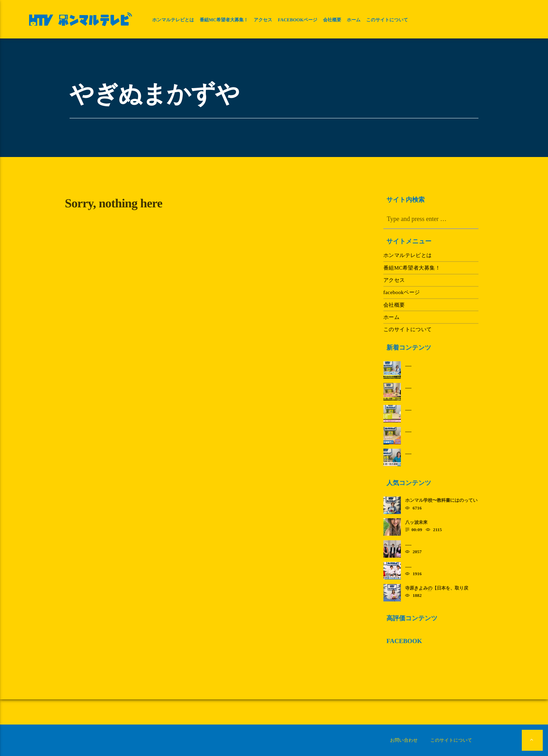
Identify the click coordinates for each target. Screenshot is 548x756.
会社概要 (332, 20)
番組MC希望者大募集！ (224, 20)
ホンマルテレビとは (173, 20)
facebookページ (298, 20)
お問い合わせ (404, 740)
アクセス (263, 20)
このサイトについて (387, 20)
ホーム (354, 20)
